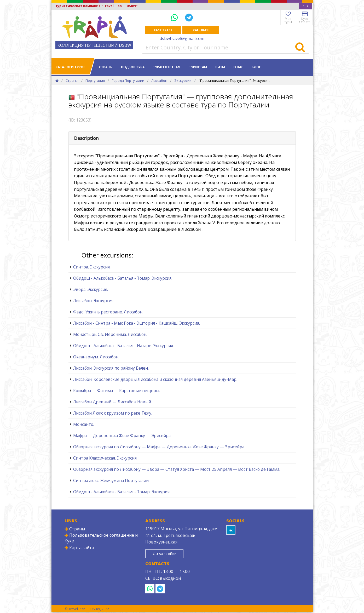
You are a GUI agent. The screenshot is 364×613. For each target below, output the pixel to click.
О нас (238, 67)
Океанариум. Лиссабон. (96, 357)
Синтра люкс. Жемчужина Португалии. (111, 481)
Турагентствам (167, 67)
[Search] (300, 48)
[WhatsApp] (175, 17)
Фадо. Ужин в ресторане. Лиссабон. (108, 312)
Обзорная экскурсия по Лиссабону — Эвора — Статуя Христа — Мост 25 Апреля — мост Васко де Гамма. (177, 469)
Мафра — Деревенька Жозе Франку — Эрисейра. (122, 436)
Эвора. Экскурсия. (91, 290)
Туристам (198, 67)
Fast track (163, 30)
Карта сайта (79, 548)
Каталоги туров (71, 67)
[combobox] (306, 6)
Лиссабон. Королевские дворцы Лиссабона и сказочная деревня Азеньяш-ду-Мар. (155, 380)
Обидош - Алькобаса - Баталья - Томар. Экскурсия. (123, 278)
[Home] (57, 81)
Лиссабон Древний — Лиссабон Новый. (112, 402)
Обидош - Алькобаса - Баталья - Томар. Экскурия (121, 492)
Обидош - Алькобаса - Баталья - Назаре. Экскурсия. (123, 346)
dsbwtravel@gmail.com (182, 39)
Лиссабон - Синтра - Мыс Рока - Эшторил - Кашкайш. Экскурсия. (137, 323)
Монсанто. (84, 425)
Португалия (95, 81)
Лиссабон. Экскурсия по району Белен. (111, 368)
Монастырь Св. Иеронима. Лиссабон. (110, 335)
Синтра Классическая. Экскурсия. (105, 458)
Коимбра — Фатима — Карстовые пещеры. (117, 391)
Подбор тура (133, 67)
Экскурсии (183, 81)
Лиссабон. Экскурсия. (94, 301)
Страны (106, 67)
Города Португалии (128, 81)
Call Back (201, 30)
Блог (256, 67)
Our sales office (167, 554)
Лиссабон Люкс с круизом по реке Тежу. (113, 413)
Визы (220, 67)
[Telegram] (189, 17)
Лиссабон (159, 81)
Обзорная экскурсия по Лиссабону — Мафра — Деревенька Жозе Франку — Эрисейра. (159, 447)
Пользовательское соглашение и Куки (101, 538)
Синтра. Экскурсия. (92, 267)
